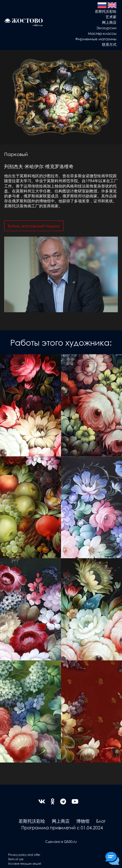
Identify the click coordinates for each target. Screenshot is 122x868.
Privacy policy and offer (24, 855)
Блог (101, 821)
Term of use (16, 859)
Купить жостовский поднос (34, 226)
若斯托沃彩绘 (106, 11)
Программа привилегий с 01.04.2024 (62, 828)
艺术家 (111, 17)
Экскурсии (106, 28)
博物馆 (83, 821)
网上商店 (109, 22)
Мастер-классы (102, 33)
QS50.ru (70, 841)
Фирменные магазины (96, 39)
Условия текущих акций (25, 863)
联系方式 (109, 44)
